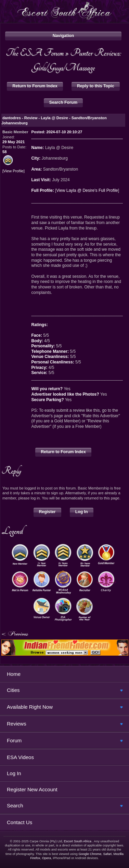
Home (14, 674)
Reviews (17, 724)
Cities (13, 690)
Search (15, 805)
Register (47, 512)
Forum (14, 740)
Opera (47, 858)
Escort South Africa (78, 841)
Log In (82, 512)
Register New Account (32, 789)
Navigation (63, 36)
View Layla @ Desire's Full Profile (87, 190)
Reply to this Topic (96, 86)
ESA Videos (20, 757)
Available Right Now (30, 707)
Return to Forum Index (35, 86)
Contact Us (20, 822)
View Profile (14, 171)
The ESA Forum (35, 53)
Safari (107, 854)
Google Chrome (90, 854)
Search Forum (63, 102)
